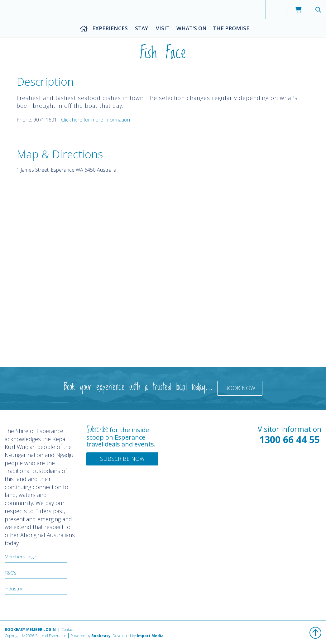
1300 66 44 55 (290, 439)
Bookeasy (101, 636)
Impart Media (150, 636)
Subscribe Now (122, 459)
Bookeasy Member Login (30, 630)
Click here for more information (96, 120)
